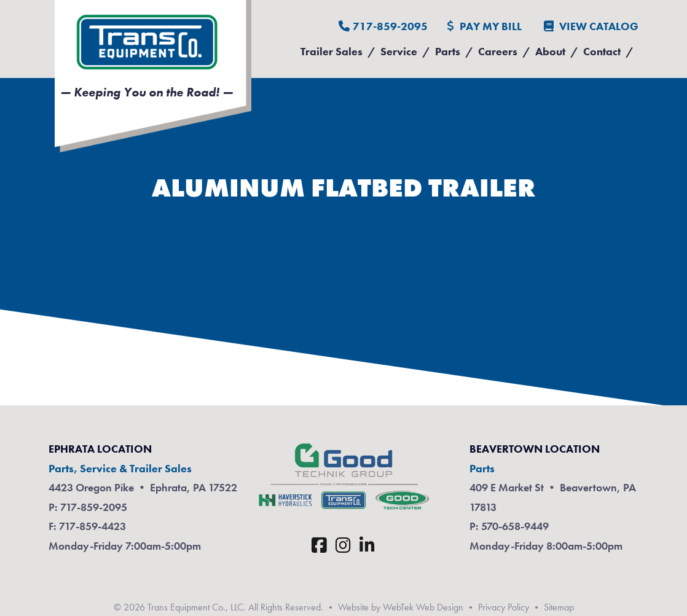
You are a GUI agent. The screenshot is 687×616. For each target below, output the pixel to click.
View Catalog (591, 26)
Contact (602, 51)
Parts (448, 51)
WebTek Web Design (423, 607)
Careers (498, 51)
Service (399, 51)
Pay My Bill (485, 26)
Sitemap (559, 607)
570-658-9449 (515, 526)
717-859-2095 (383, 26)
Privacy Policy (504, 607)
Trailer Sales (332, 51)
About (550, 51)
